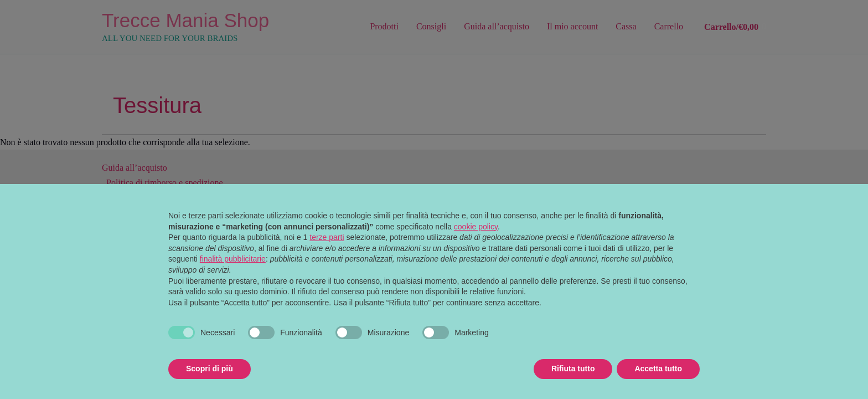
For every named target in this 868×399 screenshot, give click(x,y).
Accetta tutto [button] (658, 369)
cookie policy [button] (476, 227)
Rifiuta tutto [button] (573, 369)
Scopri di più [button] (210, 369)
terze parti (327, 237)
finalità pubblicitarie (233, 259)
